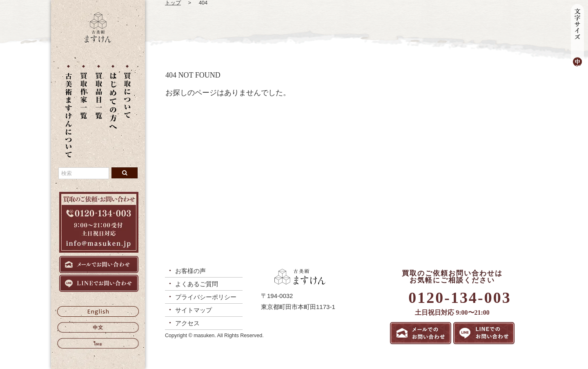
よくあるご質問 (197, 284)
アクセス (187, 323)
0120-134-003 (460, 298)
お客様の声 (190, 271)
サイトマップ (194, 310)
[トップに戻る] (98, 40)
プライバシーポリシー (206, 297)
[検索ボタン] (125, 173)
